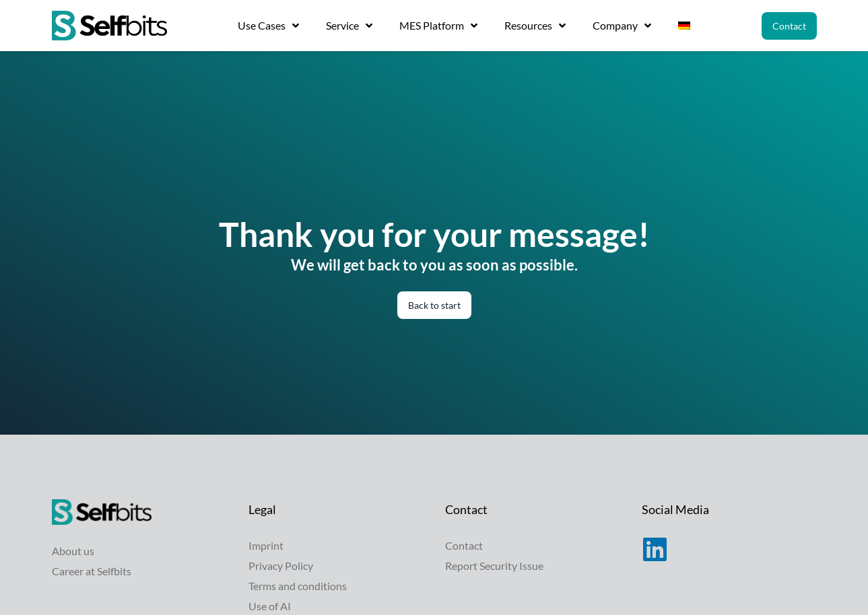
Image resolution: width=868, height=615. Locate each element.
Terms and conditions (298, 586)
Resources (535, 26)
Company (622, 26)
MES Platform (438, 26)
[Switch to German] (684, 26)
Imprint (266, 545)
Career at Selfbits (92, 571)
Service (349, 26)
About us (73, 551)
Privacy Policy (281, 566)
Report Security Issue (494, 566)
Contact (464, 545)
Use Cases (268, 26)
